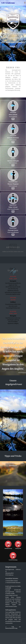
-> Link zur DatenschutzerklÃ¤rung (13, 627)
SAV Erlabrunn (8, 3)
